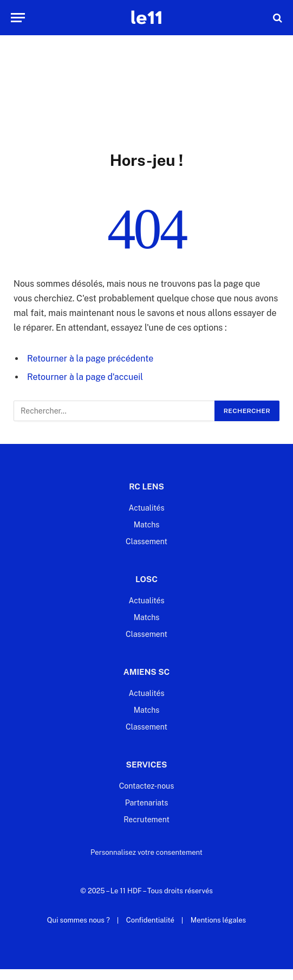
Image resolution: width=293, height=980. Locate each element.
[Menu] (18, 18)
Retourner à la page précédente (90, 359)
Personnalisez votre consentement (146, 852)
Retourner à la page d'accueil (85, 377)
